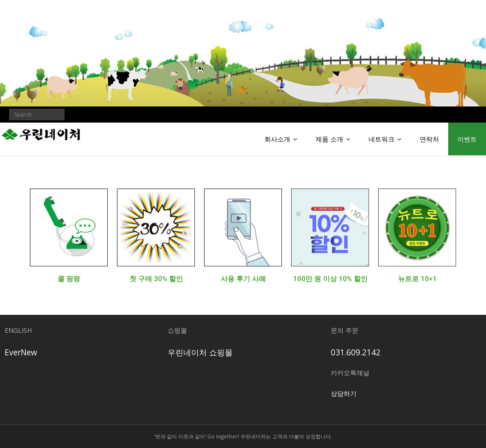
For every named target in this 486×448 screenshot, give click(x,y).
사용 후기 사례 (243, 279)
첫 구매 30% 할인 (156, 279)
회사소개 (277, 139)
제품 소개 (329, 139)
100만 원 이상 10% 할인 (330, 279)
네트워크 (381, 139)
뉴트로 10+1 (417, 279)
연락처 (429, 139)
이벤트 (467, 139)
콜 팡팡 (69, 279)
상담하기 (344, 393)
